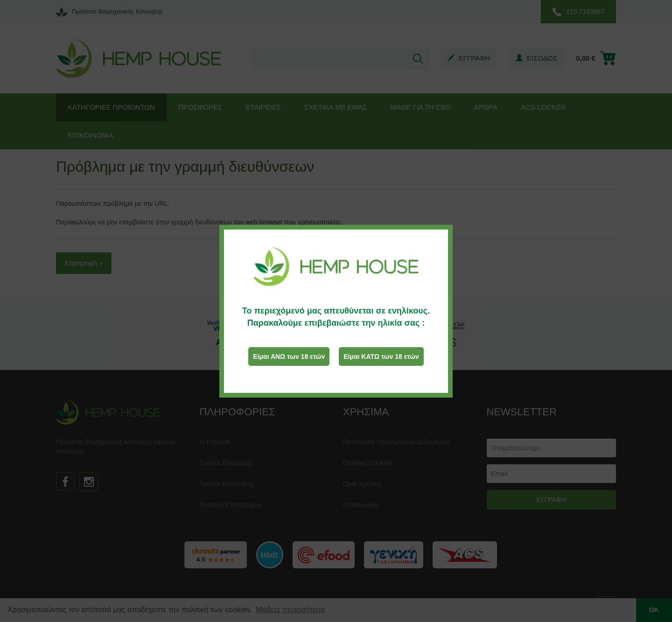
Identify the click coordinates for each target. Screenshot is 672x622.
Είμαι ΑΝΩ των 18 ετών (289, 356)
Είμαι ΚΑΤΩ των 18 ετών (381, 356)
